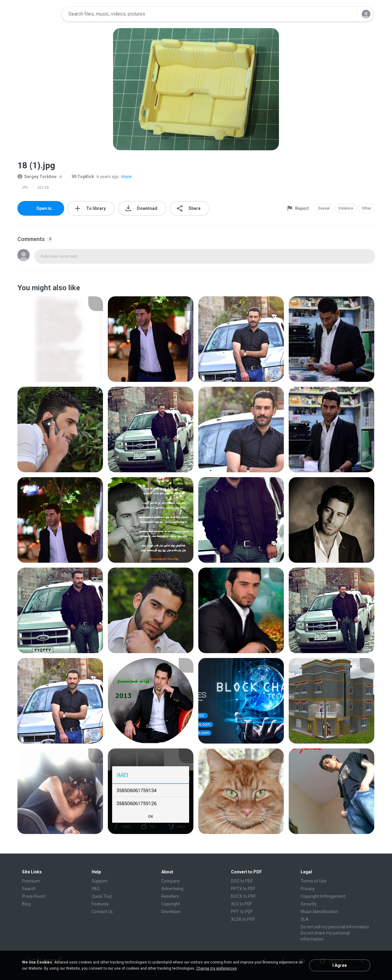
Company (171, 881)
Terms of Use (314, 881)
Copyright (171, 904)
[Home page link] (38, 14)
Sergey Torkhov (37, 177)
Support (99, 881)
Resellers (170, 896)
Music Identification (319, 912)
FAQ (96, 889)
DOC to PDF (242, 881)
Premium (31, 881)
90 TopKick (79, 177)
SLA (305, 919)
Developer (171, 912)
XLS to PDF (242, 904)
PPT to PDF (242, 912)
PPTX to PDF (243, 889)
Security (309, 904)
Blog (26, 904)
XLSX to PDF (243, 919)
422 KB (43, 188)
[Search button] (349, 14)
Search (29, 889)
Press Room (34, 896)
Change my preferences (216, 968)
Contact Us (102, 912)
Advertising (172, 889)
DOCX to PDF (243, 896)
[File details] (60, 339)
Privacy (308, 889)
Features (100, 904)
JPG (25, 188)
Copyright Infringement (323, 896)
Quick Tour (102, 896)
